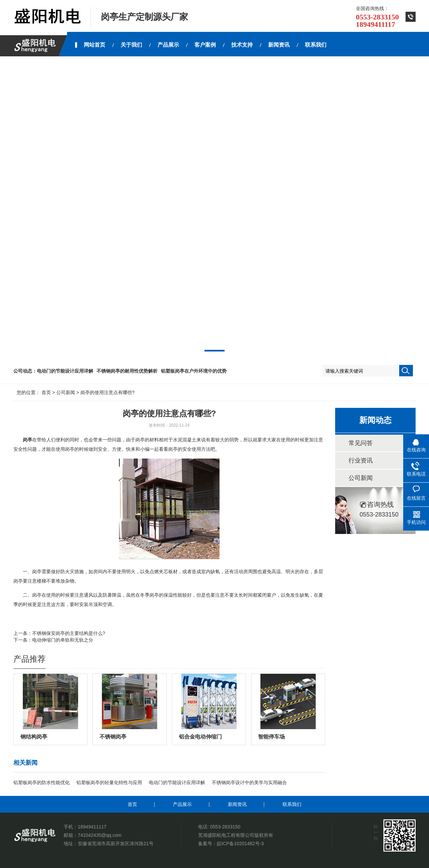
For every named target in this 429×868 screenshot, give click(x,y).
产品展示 (182, 804)
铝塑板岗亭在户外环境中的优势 (194, 371)
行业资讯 (361, 460)
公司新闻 (66, 392)
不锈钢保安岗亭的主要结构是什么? (69, 633)
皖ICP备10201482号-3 (240, 844)
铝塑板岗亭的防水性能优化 (42, 782)
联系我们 (292, 804)
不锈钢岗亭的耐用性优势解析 (127, 371)
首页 (46, 392)
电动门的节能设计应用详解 (65, 371)
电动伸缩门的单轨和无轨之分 (63, 640)
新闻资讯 (237, 804)
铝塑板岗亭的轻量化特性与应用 (109, 782)
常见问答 (361, 443)
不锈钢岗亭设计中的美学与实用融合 (249, 782)
